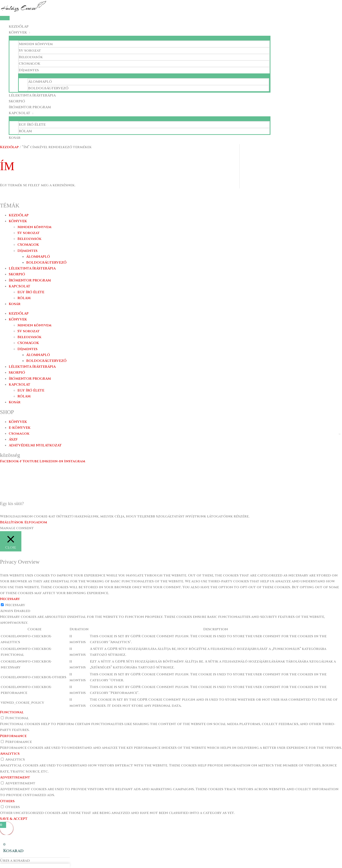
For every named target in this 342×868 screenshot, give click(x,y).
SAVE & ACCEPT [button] (14, 819)
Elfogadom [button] (36, 522)
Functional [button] (12, 712)
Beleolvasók (31, 57)
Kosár (15, 138)
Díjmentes (29, 70)
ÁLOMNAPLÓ (40, 82)
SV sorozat (30, 51)
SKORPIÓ (17, 101)
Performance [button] (13, 736)
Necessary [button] (10, 599)
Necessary (15, 605)
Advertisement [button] (15, 777)
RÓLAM (25, 131)
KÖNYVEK (18, 32)
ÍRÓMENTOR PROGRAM (30, 107)
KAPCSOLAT (20, 113)
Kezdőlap (9, 147)
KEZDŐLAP (19, 27)
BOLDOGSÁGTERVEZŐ (48, 88)
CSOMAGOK (30, 64)
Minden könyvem (36, 44)
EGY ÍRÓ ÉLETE (32, 125)
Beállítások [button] (12, 522)
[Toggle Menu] (140, 38)
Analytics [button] (10, 754)
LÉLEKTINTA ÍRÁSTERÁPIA (32, 95)
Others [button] (7, 801)
